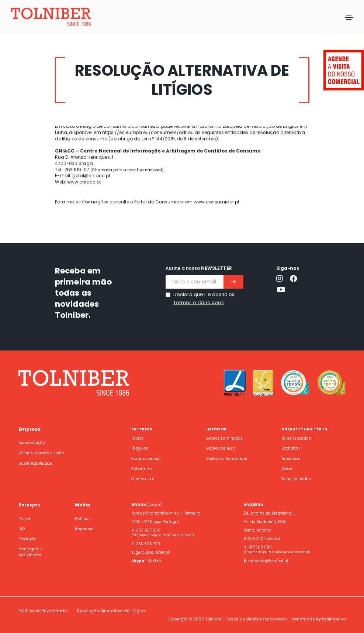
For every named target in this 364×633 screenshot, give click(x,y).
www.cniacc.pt (84, 151)
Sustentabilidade (35, 463)
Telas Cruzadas (296, 438)
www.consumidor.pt (216, 171)
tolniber (154, 561)
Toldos (137, 438)
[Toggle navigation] (349, 17)
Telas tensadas (296, 479)
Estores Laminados (224, 438)
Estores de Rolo (221, 448)
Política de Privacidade (43, 611)
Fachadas (291, 448)
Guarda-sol (143, 479)
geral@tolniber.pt (152, 552)
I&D (22, 529)
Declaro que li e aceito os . (204, 298)
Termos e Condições (199, 302)
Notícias (83, 519)
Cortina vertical (146, 459)
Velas (287, 469)
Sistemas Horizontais (227, 459)
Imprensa (84, 529)
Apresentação (32, 443)
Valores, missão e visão (41, 453)
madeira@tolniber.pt (268, 561)
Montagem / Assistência (30, 552)
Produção (27, 539)
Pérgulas (140, 448)
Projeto (25, 519)
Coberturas (142, 469)
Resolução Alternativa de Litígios (111, 611)
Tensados (291, 459)
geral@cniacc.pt (91, 145)
